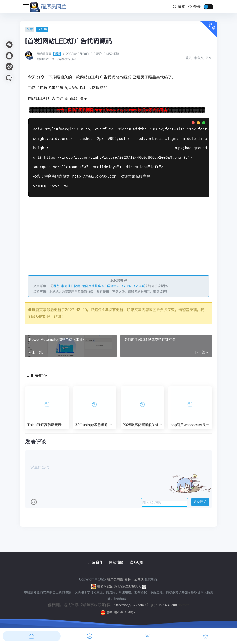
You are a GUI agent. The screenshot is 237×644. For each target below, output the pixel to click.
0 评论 (98, 54)
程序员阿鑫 (49, 54)
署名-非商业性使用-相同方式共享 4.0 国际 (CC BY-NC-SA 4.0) (99, 286)
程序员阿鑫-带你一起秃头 (125, 579)
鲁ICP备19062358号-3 (119, 612)
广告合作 (96, 562)
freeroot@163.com (130, 605)
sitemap (183, 605)
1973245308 (168, 605)
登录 (195, 7)
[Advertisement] (118, 237)
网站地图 (116, 562)
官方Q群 (137, 562)
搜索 (179, 7)
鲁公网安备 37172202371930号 (122, 586)
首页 (188, 58)
